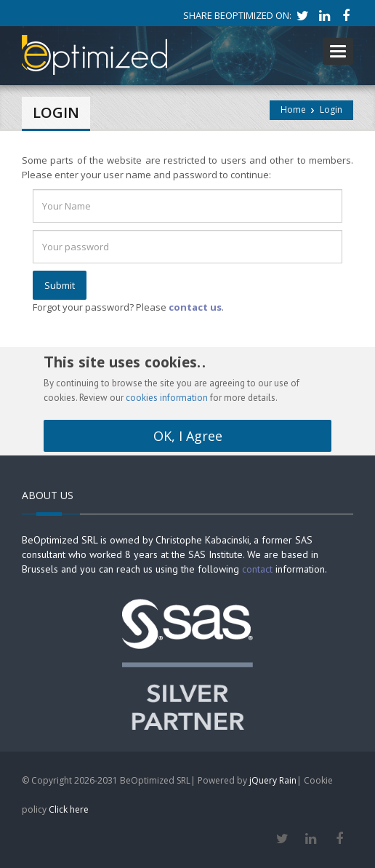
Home (293, 110)
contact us (195, 307)
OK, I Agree (188, 436)
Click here (69, 809)
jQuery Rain (273, 780)
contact (257, 569)
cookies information (167, 398)
